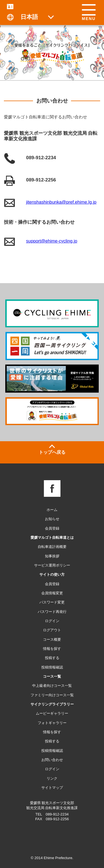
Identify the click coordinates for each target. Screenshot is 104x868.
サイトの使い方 (52, 574)
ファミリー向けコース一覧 (52, 695)
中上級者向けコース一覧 (52, 686)
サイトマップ (52, 788)
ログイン (52, 769)
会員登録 (52, 528)
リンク (52, 778)
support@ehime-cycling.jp (52, 241)
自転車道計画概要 (52, 547)
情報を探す (52, 732)
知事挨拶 (52, 556)
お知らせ (52, 519)
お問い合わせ (52, 760)
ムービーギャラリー (52, 713)
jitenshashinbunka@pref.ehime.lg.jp (61, 202)
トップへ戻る (52, 452)
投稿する (52, 741)
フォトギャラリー (52, 723)
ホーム (52, 510)
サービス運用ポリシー (52, 565)
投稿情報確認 (52, 751)
